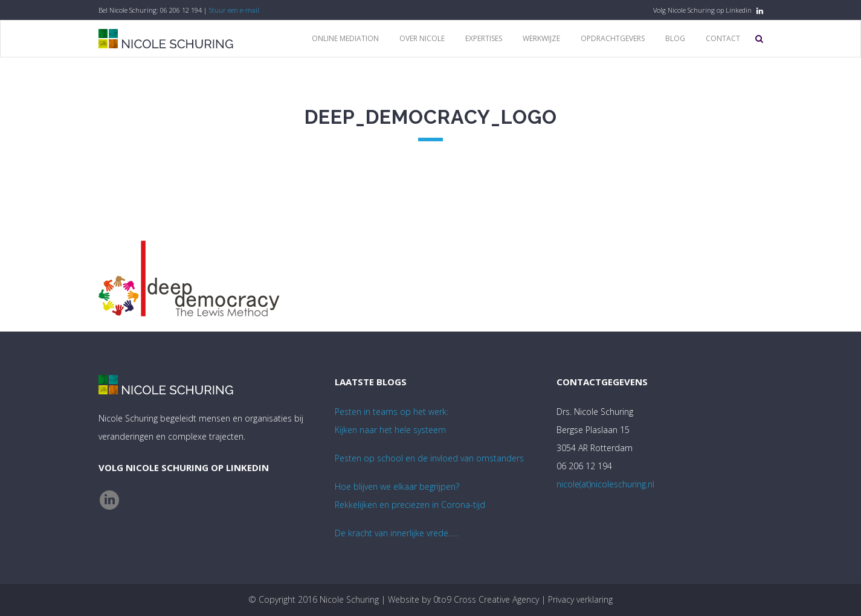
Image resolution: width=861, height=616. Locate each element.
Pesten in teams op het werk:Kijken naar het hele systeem (392, 421)
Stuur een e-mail (234, 10)
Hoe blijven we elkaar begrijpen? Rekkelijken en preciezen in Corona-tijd (410, 496)
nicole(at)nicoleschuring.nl (605, 484)
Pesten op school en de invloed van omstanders (429, 458)
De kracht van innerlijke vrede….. (396, 533)
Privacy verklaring (580, 599)
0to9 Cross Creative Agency (486, 599)
